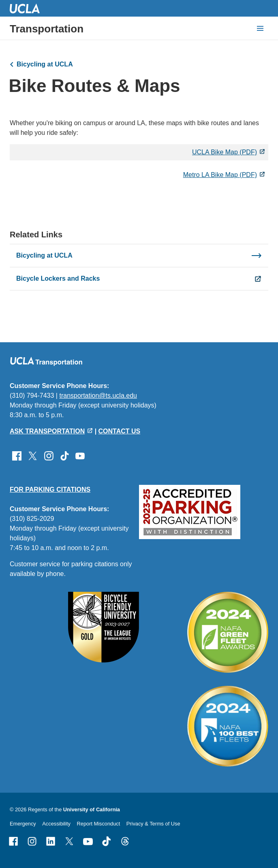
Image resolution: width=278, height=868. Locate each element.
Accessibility (56, 824)
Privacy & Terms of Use (153, 824)
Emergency (23, 824)
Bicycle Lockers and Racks (58, 278)
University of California (92, 809)
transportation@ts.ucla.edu (98, 396)
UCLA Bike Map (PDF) (225, 152)
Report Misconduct (99, 824)
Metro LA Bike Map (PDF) (220, 175)
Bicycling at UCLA (45, 64)
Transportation (47, 29)
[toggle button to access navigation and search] (260, 28)
